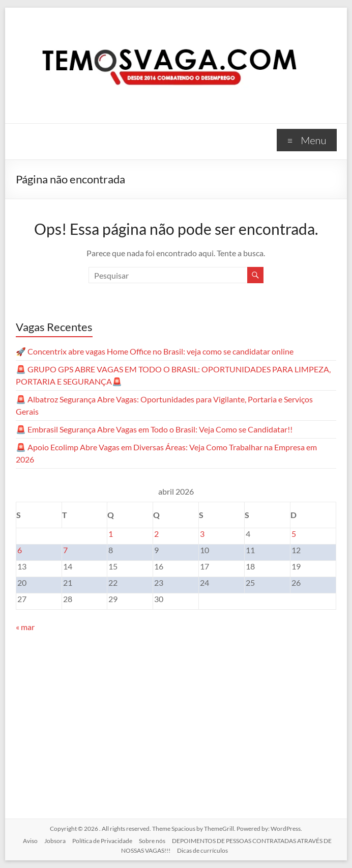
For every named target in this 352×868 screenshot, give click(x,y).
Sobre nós (152, 841)
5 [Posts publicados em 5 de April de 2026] (294, 534)
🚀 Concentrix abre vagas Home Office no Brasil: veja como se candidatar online (155, 351)
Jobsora (55, 841)
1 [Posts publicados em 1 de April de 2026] (111, 534)
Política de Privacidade (102, 841)
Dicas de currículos (202, 850)
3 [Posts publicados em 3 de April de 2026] (202, 534)
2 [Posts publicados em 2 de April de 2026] (156, 534)
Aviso (30, 841)
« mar (25, 627)
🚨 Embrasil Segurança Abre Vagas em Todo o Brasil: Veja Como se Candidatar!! (154, 429)
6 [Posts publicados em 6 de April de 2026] (20, 550)
